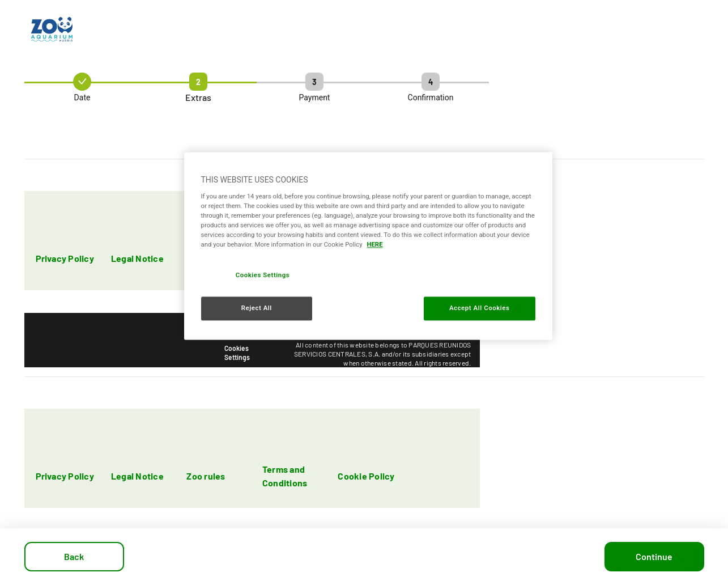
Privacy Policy (65, 258)
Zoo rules (206, 476)
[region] (368, 246)
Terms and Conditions (285, 476)
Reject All (257, 308)
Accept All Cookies (479, 308)
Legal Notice (137, 258)
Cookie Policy (366, 476)
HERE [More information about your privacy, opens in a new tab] (374, 245)
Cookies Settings (237, 353)
